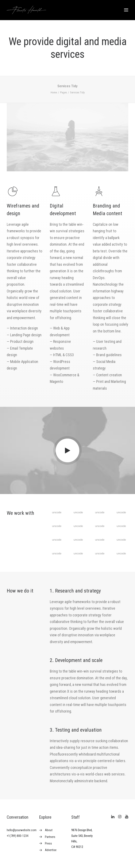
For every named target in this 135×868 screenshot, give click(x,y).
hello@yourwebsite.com (22, 830)
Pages (63, 92)
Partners (50, 837)
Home (54, 92)
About (49, 830)
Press (48, 843)
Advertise (51, 850)
